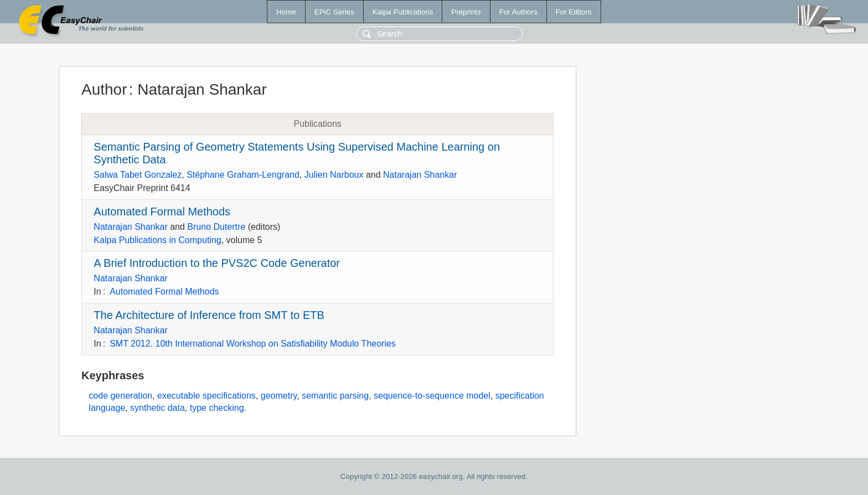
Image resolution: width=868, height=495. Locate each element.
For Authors (518, 12)
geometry (279, 396)
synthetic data (157, 408)
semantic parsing (335, 396)
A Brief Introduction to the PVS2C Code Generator (217, 263)
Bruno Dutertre (216, 227)
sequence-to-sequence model (432, 396)
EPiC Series (334, 12)
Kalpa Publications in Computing (157, 240)
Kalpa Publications (403, 12)
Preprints (466, 12)
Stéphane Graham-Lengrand (243, 175)
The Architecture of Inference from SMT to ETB (209, 315)
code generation (120, 396)
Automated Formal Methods (162, 212)
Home (286, 12)
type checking (217, 408)
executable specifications (206, 396)
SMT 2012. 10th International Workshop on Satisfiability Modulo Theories (253, 344)
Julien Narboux (334, 175)
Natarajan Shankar (420, 175)
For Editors (574, 12)
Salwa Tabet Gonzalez (138, 175)
